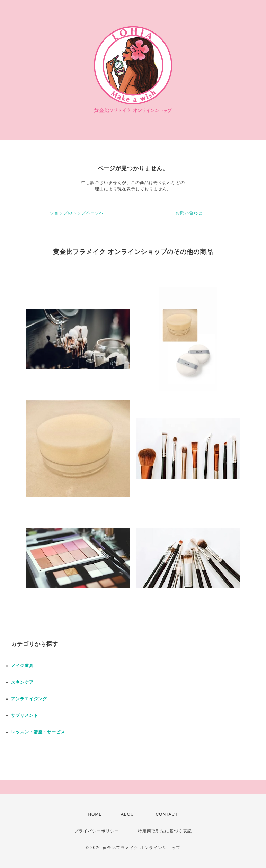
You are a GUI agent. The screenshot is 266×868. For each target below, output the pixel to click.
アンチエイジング (29, 699)
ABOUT (129, 814)
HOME (95, 814)
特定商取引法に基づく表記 (165, 831)
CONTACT (167, 814)
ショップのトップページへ (77, 213)
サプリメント (25, 715)
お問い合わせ (189, 213)
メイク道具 (22, 666)
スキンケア (22, 682)
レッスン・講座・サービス (38, 732)
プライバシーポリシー (97, 831)
